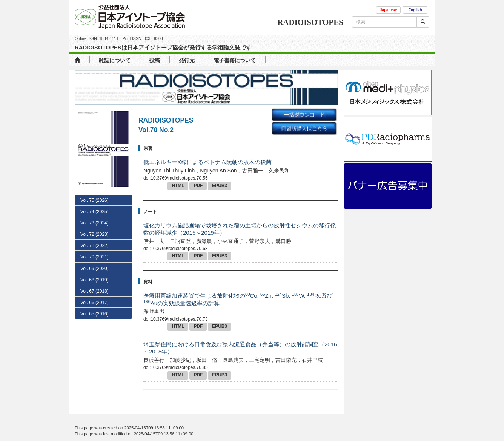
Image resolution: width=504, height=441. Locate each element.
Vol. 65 (94, 368)
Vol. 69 (94, 323)
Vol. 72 (94, 234)
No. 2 (94, 301)
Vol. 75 (94, 200)
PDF (198, 186)
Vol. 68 (94, 334)
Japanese (389, 10)
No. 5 (95, 268)
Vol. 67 (94, 345)
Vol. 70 (94, 257)
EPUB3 (220, 186)
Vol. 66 (94, 356)
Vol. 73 (94, 223)
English (415, 10)
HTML (178, 186)
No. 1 (93, 311)
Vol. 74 (94, 212)
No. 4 (95, 279)
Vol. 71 (94, 246)
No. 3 (94, 290)
